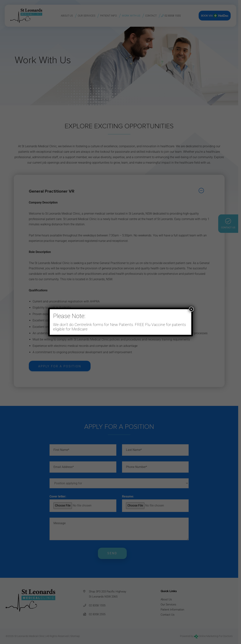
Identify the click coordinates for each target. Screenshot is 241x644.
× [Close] (191, 309)
